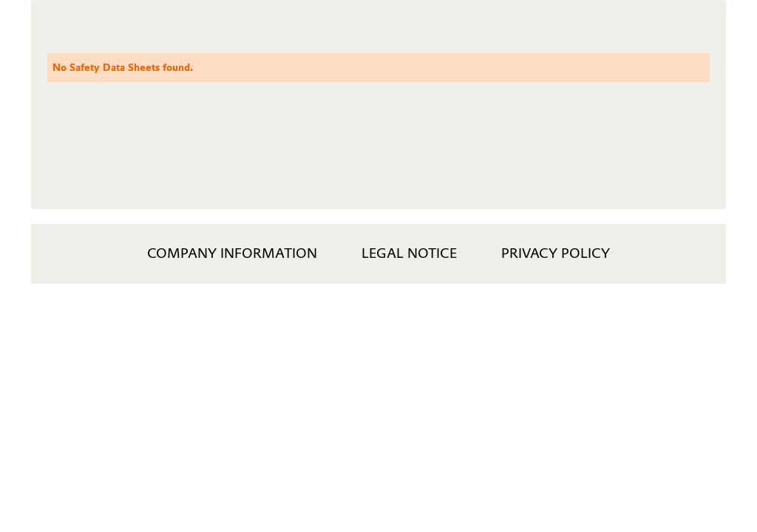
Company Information (232, 253)
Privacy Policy (556, 253)
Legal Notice (409, 253)
